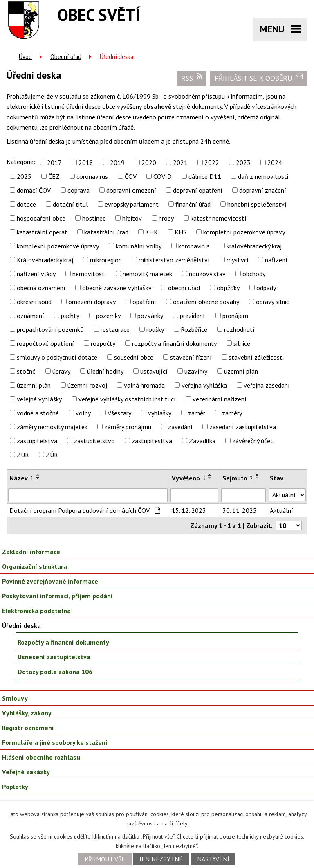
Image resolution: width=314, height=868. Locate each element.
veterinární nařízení (220, 399)
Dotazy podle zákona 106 (55, 672)
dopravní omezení (131, 190)
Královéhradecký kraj (45, 260)
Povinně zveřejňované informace (50, 581)
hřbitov (132, 218)
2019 (117, 162)
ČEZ (54, 176)
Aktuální (281, 510)
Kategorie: (21, 162)
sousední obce (134, 357)
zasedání (180, 427)
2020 (149, 162)
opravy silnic (273, 302)
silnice (242, 343)
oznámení (30, 316)
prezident (193, 316)
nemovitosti (89, 274)
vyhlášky (160, 413)
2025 (24, 176)
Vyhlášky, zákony (27, 713)
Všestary (119, 413)
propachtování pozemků (50, 329)
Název (21, 478)
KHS (181, 232)
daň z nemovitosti (263, 176)
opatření (144, 302)
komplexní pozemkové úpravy (58, 246)
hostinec (94, 218)
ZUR (23, 455)
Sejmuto (238, 478)
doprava (78, 190)
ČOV (131, 176)
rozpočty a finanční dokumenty (174, 343)
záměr (197, 413)
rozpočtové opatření (45, 343)
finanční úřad (193, 204)
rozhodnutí (239, 329)
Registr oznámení (28, 728)
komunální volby (139, 246)
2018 (86, 162)
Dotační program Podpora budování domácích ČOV (85, 510)
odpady (266, 288)
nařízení (276, 260)
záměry (232, 413)
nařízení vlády (36, 274)
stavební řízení (191, 357)
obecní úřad (184, 288)
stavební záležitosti (256, 357)
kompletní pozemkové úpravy (244, 232)
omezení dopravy (92, 302)
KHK (151, 232)
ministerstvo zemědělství (174, 260)
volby (83, 413)
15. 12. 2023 (189, 510)
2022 (212, 162)
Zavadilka (202, 441)
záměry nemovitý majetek (52, 427)
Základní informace (31, 552)
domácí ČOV (34, 190)
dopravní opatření (198, 190)
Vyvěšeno (189, 478)
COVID (163, 176)
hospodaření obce (41, 218)
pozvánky (150, 316)
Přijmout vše (105, 859)
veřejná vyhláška (204, 385)
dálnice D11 (205, 176)
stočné (26, 371)
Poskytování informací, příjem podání (57, 596)
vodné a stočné (38, 413)
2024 (275, 162)
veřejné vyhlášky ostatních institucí (127, 399)
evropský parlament (132, 204)
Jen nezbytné (161, 859)
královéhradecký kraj (254, 246)
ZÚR (52, 455)
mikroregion (106, 260)
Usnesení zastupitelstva (54, 657)
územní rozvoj (87, 385)
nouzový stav (207, 274)
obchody (254, 274)
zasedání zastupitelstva (243, 427)
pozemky (108, 316)
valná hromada (144, 385)
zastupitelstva (37, 441)
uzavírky (196, 371)
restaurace (115, 329)
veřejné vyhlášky (39, 399)
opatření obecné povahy (206, 302)
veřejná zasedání (267, 385)
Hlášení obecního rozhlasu (41, 757)
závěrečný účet (253, 441)
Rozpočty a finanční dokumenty (63, 642)
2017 (54, 162)
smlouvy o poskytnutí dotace (57, 357)
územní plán (34, 385)
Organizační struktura (35, 566)
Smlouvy (15, 698)
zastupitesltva (152, 441)
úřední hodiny (105, 371)
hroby (166, 218)
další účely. (175, 823)
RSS (192, 78)
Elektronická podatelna (36, 611)
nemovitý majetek (147, 274)
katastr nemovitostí (219, 218)
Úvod (25, 57)
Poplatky (15, 787)
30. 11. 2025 (240, 510)
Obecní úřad (66, 57)
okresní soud (34, 302)
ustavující (154, 371)
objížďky (228, 288)
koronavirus (194, 246)
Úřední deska (21, 625)
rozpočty (103, 343)
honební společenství (257, 204)
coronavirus (92, 176)
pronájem (235, 316)
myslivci (237, 260)
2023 (243, 162)
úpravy (61, 371)
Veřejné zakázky (26, 772)
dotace (26, 204)
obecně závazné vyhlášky (117, 288)
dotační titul (70, 204)
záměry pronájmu (128, 427)
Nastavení (213, 859)
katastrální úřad (106, 232)
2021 (180, 162)
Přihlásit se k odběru (259, 78)
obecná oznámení (41, 288)
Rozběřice (194, 329)
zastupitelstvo (94, 441)
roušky (155, 329)
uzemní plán (241, 371)
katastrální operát (42, 232)
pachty (70, 316)
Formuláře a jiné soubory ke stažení (55, 742)
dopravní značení (263, 190)
